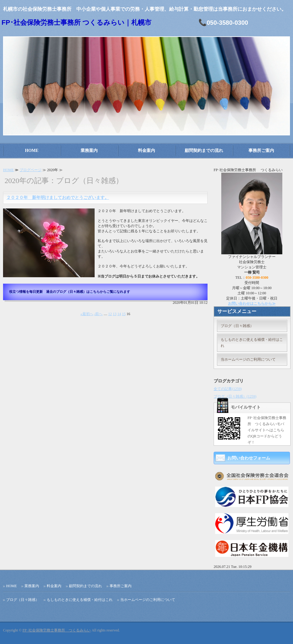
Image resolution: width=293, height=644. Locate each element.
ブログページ (31, 170)
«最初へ (87, 314)
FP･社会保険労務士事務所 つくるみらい (57, 630)
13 (115, 314)
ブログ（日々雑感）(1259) (235, 396)
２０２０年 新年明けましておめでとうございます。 (58, 198)
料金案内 (146, 151)
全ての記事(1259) (228, 389)
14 (119, 314)
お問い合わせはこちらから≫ (252, 304)
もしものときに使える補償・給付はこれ (252, 343)
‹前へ (99, 314)
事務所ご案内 (261, 151)
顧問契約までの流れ (204, 151)
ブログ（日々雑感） (237, 326)
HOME (32, 151)
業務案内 (89, 151)
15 (124, 314)
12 (110, 314)
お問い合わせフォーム (249, 458)
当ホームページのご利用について (248, 359)
